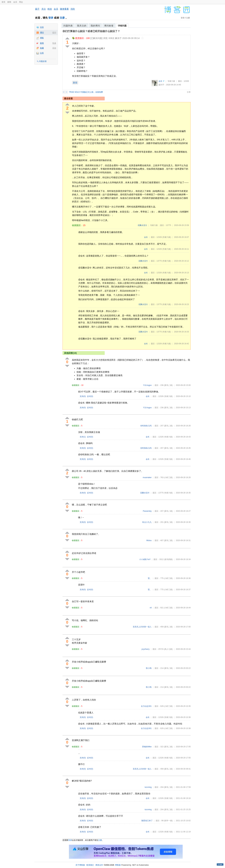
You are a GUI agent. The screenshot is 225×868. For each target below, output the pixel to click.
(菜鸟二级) (168, 385)
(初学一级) (168, 821)
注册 (62, 18)
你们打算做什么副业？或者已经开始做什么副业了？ (91, 31)
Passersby (147, 511)
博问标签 (109, 26)
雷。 (150, 578)
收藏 (42, 48)
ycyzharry (146, 649)
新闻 (9, 2)
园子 (37, 9)
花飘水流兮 (142, 225)
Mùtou (149, 540)
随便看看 (64, 9)
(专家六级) (167, 237)
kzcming (148, 787)
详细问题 (122, 26)
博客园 (118, 865)
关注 (44, 9)
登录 (51, 18)
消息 (73, 9)
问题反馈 (43, 61)
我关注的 (82, 26)
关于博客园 (80, 865)
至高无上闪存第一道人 (142, 627)
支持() (83, 396)
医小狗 (149, 668)
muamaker (147, 477)
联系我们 (90, 865)
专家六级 (171, 81)
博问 (42, 33)
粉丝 (50, 9)
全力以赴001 (146, 706)
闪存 (42, 27)
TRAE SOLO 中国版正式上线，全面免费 (86, 92)
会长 (160, 81)
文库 (42, 53)
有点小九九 (147, 522)
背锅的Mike (147, 747)
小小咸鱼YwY (145, 559)
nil (151, 608)
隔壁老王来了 (147, 821)
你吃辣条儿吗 (146, 426)
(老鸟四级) (168, 559)
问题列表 (68, 26)
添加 (54, 48)
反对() (90, 396)
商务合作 (99, 865)
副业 (75, 83)
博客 (42, 38)
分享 (189, 92)
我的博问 (95, 26)
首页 (3, 2)
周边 (21, 2)
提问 (54, 33)
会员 (15, 2)
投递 (54, 43)
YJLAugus (147, 385)
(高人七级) (168, 649)
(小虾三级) (168, 477)
